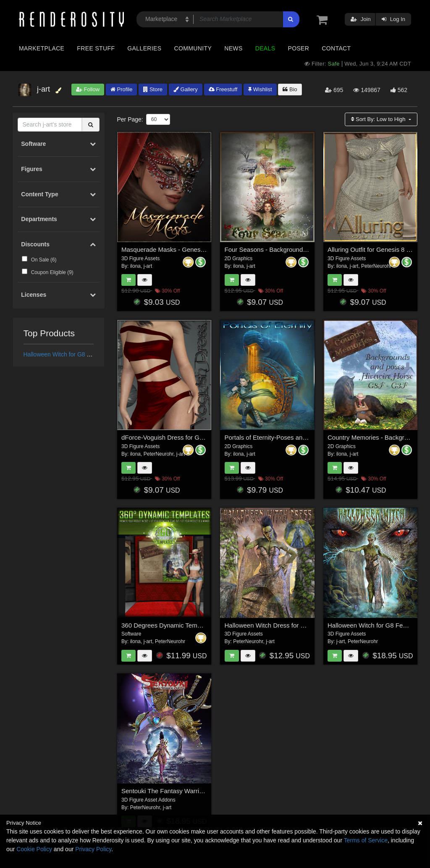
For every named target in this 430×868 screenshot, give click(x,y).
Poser (298, 48)
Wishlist (260, 89)
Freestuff (223, 89)
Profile (121, 89)
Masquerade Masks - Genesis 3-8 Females (182, 249)
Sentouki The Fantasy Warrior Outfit (171, 791)
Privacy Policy (93, 849)
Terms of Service (366, 840)
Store (153, 89)
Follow (88, 89)
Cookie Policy (34, 849)
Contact (336, 48)
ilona (135, 266)
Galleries (144, 48)
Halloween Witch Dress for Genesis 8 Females (290, 625)
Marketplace (42, 48)
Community (193, 48)
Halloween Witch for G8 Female (65, 354)
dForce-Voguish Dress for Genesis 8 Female (184, 437)
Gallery (186, 89)
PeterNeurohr (376, 266)
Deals (265, 48)
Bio (290, 89)
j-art (148, 266)
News (233, 48)
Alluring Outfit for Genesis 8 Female (378, 249)
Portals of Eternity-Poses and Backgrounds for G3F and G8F (309, 437)
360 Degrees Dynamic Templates (168, 625)
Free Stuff (96, 48)
